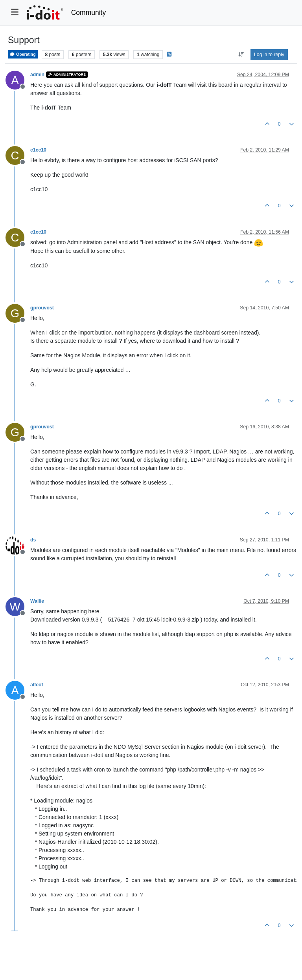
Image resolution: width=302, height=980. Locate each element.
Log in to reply (269, 55)
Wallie (37, 601)
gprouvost (42, 308)
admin (37, 75)
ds (33, 540)
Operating (23, 54)
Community (89, 13)
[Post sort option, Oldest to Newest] (241, 55)
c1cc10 (38, 150)
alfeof (37, 685)
